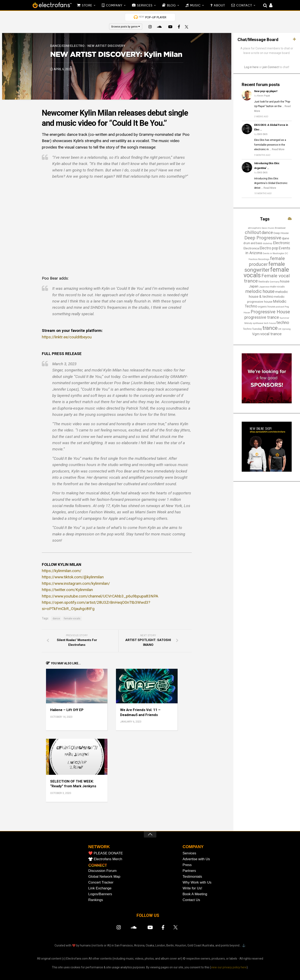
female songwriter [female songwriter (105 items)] (265, 267)
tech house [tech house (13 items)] (270, 323)
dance (56, 619)
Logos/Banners (100, 894)
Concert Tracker (101, 882)
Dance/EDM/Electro (67, 46)
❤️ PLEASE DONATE (106, 853)
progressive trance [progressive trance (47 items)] (262, 317)
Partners (189, 871)
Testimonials (192, 877)
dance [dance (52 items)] (267, 232)
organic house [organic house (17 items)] (266, 307)
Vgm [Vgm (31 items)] (256, 334)
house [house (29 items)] (285, 281)
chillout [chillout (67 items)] (253, 232)
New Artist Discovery (106, 46)
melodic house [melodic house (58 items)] (260, 291)
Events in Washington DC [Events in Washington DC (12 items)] (275, 253)
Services (189, 853)
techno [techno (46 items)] (283, 323)
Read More (278, 149)
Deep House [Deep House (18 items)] (281, 233)
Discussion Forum (102, 871)
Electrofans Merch (108, 859)
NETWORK (99, 847)
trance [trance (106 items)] (270, 328)
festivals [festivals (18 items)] (264, 282)
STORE (87, 6)
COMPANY (114, 6)
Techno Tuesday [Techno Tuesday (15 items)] (252, 329)
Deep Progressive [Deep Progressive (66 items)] (263, 238)
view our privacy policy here (229, 967)
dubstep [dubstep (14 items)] (268, 243)
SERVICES (145, 6)
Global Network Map (104, 877)
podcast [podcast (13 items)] (280, 307)
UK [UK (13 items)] (280, 329)
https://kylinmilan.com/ (62, 571)
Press (187, 865)
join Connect (271, 67)
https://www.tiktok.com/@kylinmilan (73, 577)
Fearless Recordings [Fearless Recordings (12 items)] (259, 259)
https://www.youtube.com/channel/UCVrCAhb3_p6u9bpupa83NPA (100, 596)
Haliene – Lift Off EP (67, 710)
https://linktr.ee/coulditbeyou (67, 337)
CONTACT (244, 6)
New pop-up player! (266, 91)
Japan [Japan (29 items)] (254, 286)
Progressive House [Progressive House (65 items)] (270, 312)
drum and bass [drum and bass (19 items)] (253, 243)
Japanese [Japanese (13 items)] (264, 287)
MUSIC (195, 6)
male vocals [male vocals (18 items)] (277, 287)
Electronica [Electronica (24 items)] (251, 248)
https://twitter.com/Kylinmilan (67, 590)
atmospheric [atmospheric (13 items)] (255, 228)
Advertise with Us (196, 859)
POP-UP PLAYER (153, 17)
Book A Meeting (195, 894)
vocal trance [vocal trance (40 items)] (271, 334)
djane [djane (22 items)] (286, 238)
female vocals (72, 619)
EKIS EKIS (262, 134)
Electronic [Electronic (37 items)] (281, 243)
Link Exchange (100, 888)
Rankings (96, 900)
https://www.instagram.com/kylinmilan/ (76, 583)
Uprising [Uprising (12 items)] (286, 329)
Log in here (251, 67)
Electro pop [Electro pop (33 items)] (269, 248)
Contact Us (191, 900)
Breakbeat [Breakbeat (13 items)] (280, 228)
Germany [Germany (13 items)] (274, 282)
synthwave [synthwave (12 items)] (258, 323)
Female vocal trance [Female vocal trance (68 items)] (267, 278)
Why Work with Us (197, 882)
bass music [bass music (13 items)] (268, 228)
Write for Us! (192, 888)
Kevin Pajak (264, 96)
